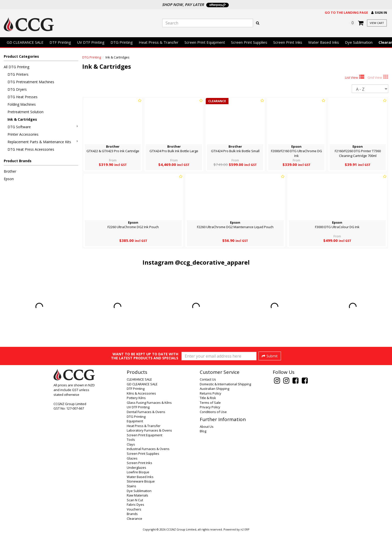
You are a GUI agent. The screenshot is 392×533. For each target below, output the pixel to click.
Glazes (132, 458)
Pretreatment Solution (25, 112)
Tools (131, 440)
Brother (10, 171)
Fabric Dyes (135, 505)
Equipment (135, 421)
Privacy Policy (210, 407)
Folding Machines (22, 104)
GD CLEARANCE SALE (25, 42)
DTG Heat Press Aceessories (31, 149)
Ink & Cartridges (22, 119)
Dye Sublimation (359, 42)
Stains (131, 486)
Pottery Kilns (136, 398)
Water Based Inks (324, 42)
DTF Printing (60, 42)
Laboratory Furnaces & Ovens (149, 430)
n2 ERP (245, 530)
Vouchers (134, 509)
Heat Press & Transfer (159, 42)
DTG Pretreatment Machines (31, 82)
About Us (207, 427)
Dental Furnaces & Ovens (146, 412)
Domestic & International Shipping (225, 384)
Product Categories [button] (21, 56)
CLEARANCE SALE (139, 379)
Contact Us (208, 379)
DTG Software (43, 127)
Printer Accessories (23, 134)
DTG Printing (122, 42)
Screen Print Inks (288, 42)
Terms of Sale (210, 403)
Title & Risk (208, 398)
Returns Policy (210, 393)
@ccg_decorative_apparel (212, 262)
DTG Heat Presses (22, 97)
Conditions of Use (213, 412)
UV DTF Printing (91, 42)
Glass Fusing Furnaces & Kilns (149, 403)
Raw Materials (137, 495)
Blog (203, 431)
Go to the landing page (346, 12)
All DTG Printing (16, 67)
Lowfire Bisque (138, 472)
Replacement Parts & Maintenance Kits (43, 142)
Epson (9, 179)
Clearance (134, 519)
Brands (132, 514)
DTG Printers (18, 74)
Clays (131, 444)
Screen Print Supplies (249, 42)
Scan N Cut (135, 500)
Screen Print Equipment (205, 42)
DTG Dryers (17, 89)
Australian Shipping (214, 389)
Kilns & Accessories (141, 393)
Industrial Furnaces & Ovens (148, 449)
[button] (379, 13)
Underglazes (136, 468)
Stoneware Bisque (141, 481)
